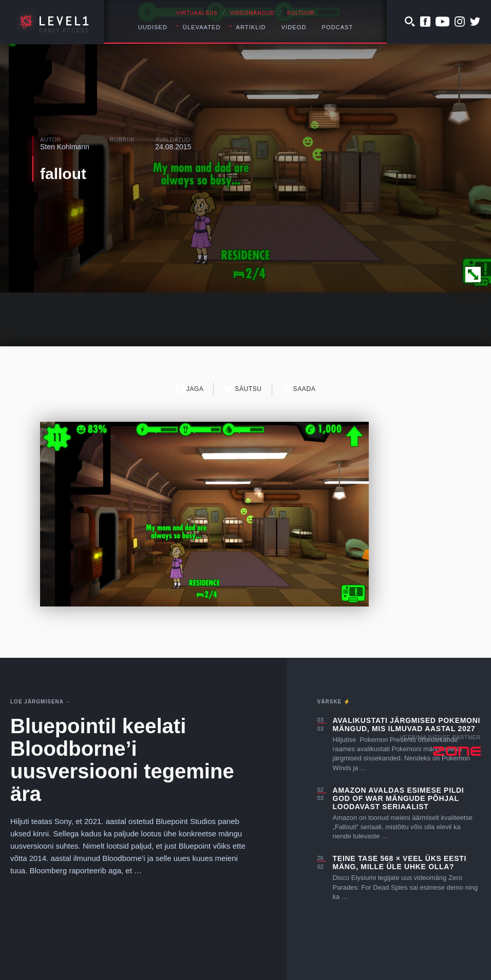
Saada (299, 389)
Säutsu (243, 389)
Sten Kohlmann (65, 147)
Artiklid (251, 27)
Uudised (153, 27)
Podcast (337, 27)
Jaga (190, 389)
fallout (63, 174)
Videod (294, 27)
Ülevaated (202, 27)
